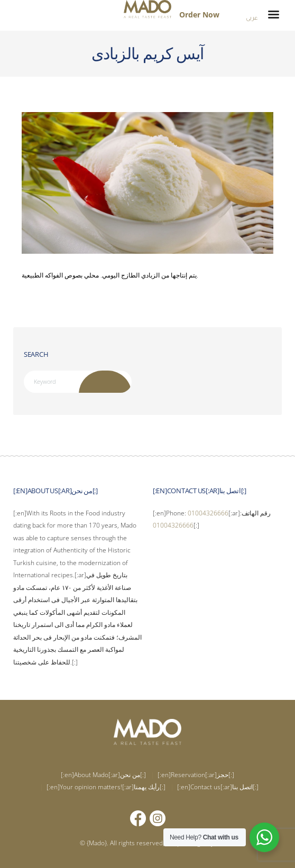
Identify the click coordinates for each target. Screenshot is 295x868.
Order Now (199, 15)
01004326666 (208, 513)
